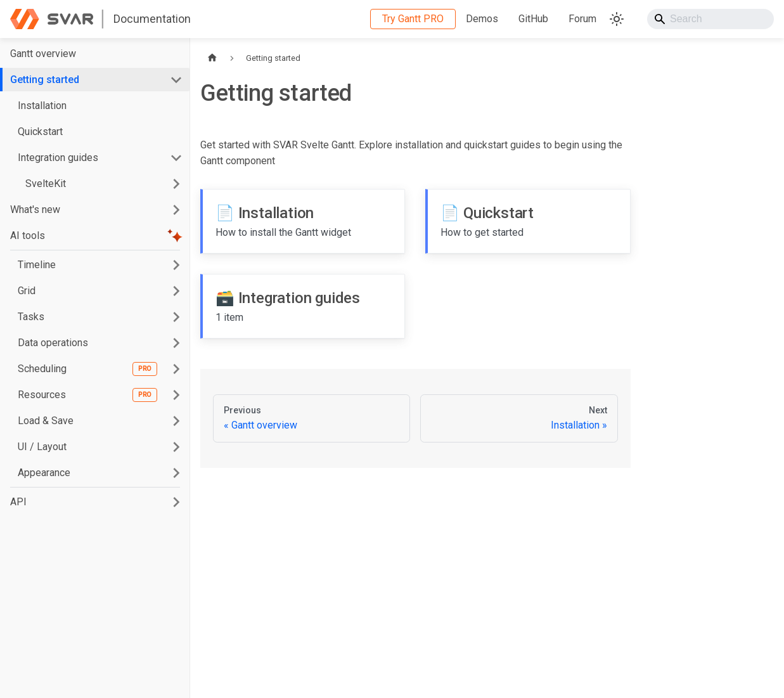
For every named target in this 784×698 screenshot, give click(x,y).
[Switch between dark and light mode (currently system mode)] (617, 19)
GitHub (533, 19)
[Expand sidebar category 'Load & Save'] (176, 421)
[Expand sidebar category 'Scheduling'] (176, 369)
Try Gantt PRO (413, 19)
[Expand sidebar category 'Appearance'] (176, 473)
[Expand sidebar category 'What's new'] (176, 210)
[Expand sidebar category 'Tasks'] (176, 317)
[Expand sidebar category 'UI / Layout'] (176, 447)
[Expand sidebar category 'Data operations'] (176, 343)
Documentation (152, 19)
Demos (482, 19)
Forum (582, 19)
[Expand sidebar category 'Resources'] (176, 395)
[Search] (710, 19)
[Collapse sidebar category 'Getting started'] (176, 80)
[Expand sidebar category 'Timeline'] (176, 265)
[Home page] (212, 58)
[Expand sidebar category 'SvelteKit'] (176, 184)
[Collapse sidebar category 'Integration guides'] (176, 158)
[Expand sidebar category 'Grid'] (176, 291)
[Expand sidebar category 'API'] (176, 502)
